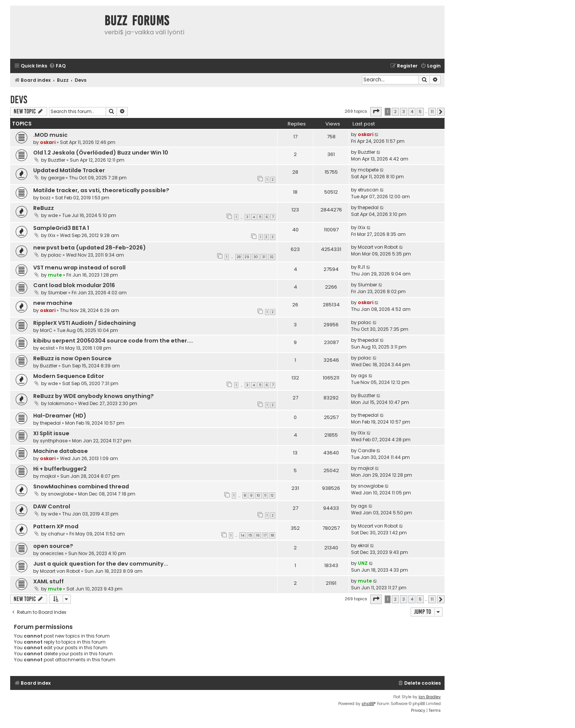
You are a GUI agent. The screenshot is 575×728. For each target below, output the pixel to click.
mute (55, 275)
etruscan (368, 190)
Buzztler (57, 160)
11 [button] (432, 112)
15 (250, 535)
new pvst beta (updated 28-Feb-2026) (90, 248)
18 (272, 535)
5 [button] (420, 112)
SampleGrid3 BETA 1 (61, 228)
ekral (363, 545)
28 (239, 257)
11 (265, 496)
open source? (53, 546)
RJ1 (361, 267)
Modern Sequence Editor (69, 376)
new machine (53, 303)
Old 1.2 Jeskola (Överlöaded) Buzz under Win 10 (101, 153)
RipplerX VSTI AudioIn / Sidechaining (84, 323)
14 (243, 535)
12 (272, 496)
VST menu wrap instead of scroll (79, 268)
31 (264, 257)
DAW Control (52, 506)
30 (256, 257)
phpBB (368, 704)
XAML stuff (48, 581)
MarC (46, 330)
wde (53, 215)
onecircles (52, 553)
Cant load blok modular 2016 (74, 285)
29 (247, 257)
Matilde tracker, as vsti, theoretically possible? (101, 190)
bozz (45, 198)
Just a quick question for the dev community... (101, 564)
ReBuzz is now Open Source (72, 358)
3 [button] (404, 112)
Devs (19, 100)
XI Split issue (51, 433)
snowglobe (61, 494)
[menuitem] (57, 66)
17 (265, 535)
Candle (366, 450)
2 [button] (395, 112)
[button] (376, 112)
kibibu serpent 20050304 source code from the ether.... (113, 341)
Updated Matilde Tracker (69, 170)
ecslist (47, 348)
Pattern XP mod (56, 526)
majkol (48, 476)
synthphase (54, 441)
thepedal (368, 207)
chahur (56, 534)
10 (258, 496)
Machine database (61, 451)
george (56, 178)
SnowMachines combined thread (81, 486)
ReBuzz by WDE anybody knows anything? (94, 396)
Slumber (57, 293)
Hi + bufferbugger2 (60, 469)
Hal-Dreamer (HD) (60, 416)
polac (55, 255)
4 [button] (412, 112)
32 (272, 257)
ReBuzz (44, 208)
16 (258, 535)
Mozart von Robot (378, 247)
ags (363, 375)
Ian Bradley (430, 697)
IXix (52, 235)
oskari (48, 142)
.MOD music (50, 135)
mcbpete (368, 170)
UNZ (363, 563)
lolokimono (61, 403)
